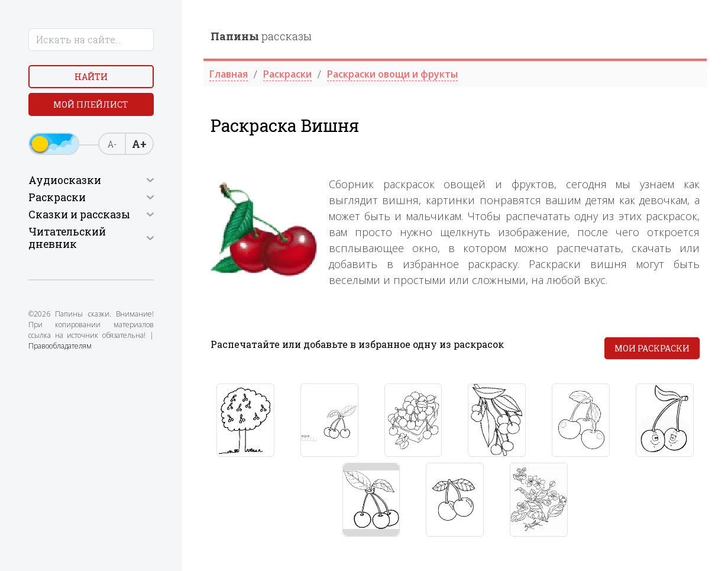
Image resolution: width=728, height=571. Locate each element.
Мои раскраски (652, 348)
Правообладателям (60, 346)
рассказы (261, 36)
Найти (91, 77)
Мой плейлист (91, 104)
